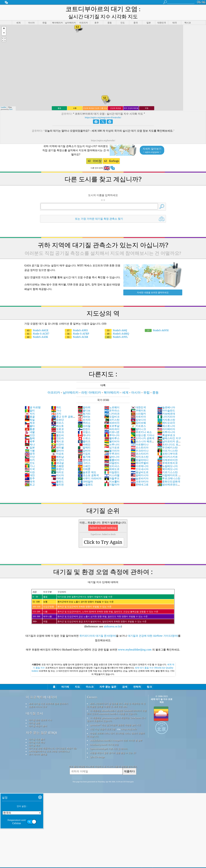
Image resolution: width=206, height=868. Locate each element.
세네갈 (58, 456)
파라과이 (112, 422)
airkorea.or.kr (112, 620)
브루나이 (112, 438)
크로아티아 (140, 475)
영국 (30, 447)
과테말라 (85, 475)
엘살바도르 (140, 465)
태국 (30, 475)
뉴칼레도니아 (168, 459)
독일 (30, 413)
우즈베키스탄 (168, 441)
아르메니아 (140, 459)
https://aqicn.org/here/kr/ (103, 134)
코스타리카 (140, 447)
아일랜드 (112, 465)
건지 (56, 407)
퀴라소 (84, 416)
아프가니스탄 (168, 444)
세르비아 (112, 416)
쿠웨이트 (138, 404)
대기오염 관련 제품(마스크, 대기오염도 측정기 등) (53, 742)
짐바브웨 (138, 416)
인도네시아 (140, 462)
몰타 (30, 419)
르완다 (58, 462)
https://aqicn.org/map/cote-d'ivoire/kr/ (103, 111)
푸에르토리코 (168, 456)
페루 (30, 435)
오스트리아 (140, 441)
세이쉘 (58, 441)
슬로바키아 (140, 472)
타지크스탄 (140, 450)
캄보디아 (138, 413)
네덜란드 (112, 456)
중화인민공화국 (169, 475)
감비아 (84, 444)
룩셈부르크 (166, 428)
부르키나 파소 (141, 425)
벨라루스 (112, 431)
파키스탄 (112, 413)
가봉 (30, 444)
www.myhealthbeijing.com (135, 643)
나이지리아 (166, 410)
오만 (30, 428)
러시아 (58, 468)
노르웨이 (112, 401)
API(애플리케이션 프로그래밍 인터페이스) (49, 745)
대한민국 (138, 401)
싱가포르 (112, 441)
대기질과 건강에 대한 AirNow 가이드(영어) (153, 629)
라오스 (58, 416)
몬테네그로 (140, 478)
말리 (30, 404)
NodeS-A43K (36, 330)
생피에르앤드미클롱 (169, 479)
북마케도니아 (168, 462)
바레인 (84, 438)
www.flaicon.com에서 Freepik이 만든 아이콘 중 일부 (116, 734)
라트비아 (138, 410)
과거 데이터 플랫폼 (38, 748)
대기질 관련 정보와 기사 (40, 713)
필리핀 (58, 478)
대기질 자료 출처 (37, 733)
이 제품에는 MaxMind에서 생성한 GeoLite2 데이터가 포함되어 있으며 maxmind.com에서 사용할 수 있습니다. (117, 705)
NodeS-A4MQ (117, 327)
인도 (30, 456)
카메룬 (84, 462)
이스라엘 (112, 468)
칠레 (30, 431)
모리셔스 (112, 459)
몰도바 (58, 428)
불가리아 (112, 444)
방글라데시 (140, 453)
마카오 (58, 465)
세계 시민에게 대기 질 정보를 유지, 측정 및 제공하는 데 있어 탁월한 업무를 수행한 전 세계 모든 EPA (116, 698)
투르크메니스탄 (169, 472)
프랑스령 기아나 (143, 428)
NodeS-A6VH (157, 324)
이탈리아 (112, 478)
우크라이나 (140, 444)
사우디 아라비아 (90, 472)
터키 (30, 453)
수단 (30, 450)
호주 (30, 472)
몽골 (30, 410)
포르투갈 (112, 419)
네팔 (30, 425)
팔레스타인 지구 (169, 431)
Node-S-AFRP (77, 327)
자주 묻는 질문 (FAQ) (41, 726)
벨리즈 (84, 435)
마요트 (58, 447)
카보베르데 (166, 407)
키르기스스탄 (168, 465)
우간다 (58, 453)
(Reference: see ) (103, 602)
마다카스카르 (168, 450)
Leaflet (3, 101)
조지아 (84, 413)
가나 (56, 404)
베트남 (58, 450)
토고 (30, 478)
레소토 (58, 419)
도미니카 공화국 (143, 431)
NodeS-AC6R (76, 330)
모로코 (58, 422)
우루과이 (112, 447)
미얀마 (58, 438)
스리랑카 (138, 407)
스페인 (84, 459)
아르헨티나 (140, 438)
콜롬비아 (112, 453)
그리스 (84, 456)
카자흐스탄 (166, 413)
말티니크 (138, 422)
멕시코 (58, 435)
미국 (30, 462)
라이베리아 (166, 422)
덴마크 (84, 453)
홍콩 (30, 422)
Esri (11, 103)
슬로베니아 (166, 401)
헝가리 (84, 407)
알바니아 (112, 450)
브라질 (84, 419)
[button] (4, 22)
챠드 (56, 401)
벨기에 (84, 450)
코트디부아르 (168, 447)
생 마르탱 (33, 401)
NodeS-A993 (76, 324)
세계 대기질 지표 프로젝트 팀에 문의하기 (48, 697)
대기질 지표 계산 (37, 736)
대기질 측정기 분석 (38, 719)
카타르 (58, 472)
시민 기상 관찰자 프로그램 (103, 722)
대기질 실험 (34, 716)
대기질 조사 (34, 707)
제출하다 (129, 764)
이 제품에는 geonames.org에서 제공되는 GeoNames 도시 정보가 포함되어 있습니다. (116, 713)
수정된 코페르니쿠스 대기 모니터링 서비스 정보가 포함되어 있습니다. (116, 728)
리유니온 (112, 425)
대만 (30, 468)
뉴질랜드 (85, 478)
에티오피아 (166, 416)
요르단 (58, 413)
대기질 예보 (34, 739)
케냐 (30, 438)
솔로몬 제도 (87, 465)
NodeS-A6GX (37, 324)
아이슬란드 (166, 404)
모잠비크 (112, 410)
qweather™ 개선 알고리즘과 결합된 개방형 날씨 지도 (116, 718)
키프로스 (138, 419)
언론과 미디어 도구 (38, 700)
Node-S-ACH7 (37, 327)
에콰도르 (112, 462)
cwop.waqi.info (129, 722)
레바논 (84, 410)
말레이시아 (140, 468)
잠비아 (58, 444)
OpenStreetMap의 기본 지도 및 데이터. (109, 742)
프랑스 (84, 425)
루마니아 (112, 428)
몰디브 (84, 404)
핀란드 (84, 422)
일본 (30, 441)
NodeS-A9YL (116, 330)
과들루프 (112, 472)
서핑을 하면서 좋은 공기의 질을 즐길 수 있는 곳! (113, 746)
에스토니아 (166, 419)
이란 (30, 465)
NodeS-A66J (116, 324)
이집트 (84, 447)
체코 (30, 416)
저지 (30, 407)
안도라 (58, 431)
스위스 (84, 431)
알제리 (84, 441)
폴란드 (58, 475)
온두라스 (112, 404)
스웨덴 (58, 459)
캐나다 (84, 428)
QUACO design (97, 750)
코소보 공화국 (88, 468)
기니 (30, 459)
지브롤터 (112, 475)
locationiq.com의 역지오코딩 (104, 738)
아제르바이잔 (168, 453)
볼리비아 (112, 435)
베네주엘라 (140, 456)
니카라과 (112, 407)
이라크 (58, 425)
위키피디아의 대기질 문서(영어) (98, 629)
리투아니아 (166, 425)
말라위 (84, 401)
